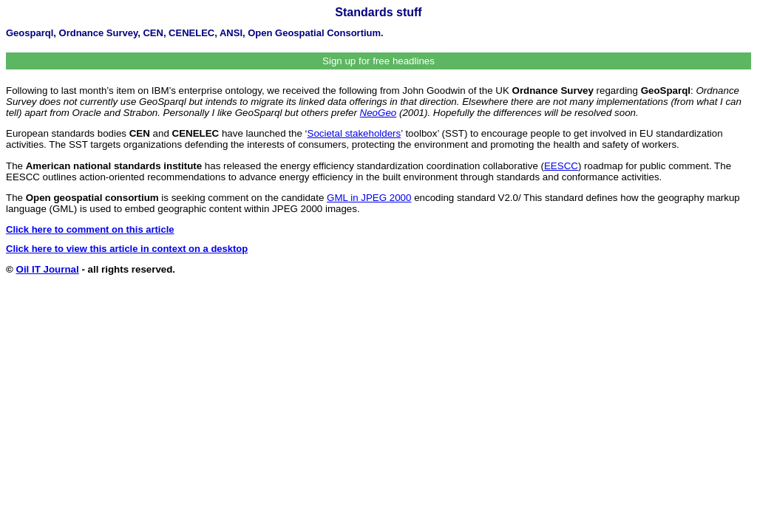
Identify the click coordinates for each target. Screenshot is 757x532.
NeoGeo (378, 113)
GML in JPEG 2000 (369, 198)
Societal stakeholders (354, 133)
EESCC (561, 166)
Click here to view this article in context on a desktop (127, 249)
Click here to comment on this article (90, 229)
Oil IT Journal (48, 269)
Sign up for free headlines (378, 61)
